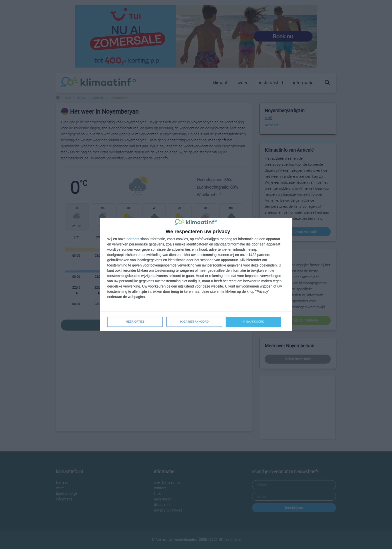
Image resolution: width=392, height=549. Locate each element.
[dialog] (196, 274)
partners (133, 239)
